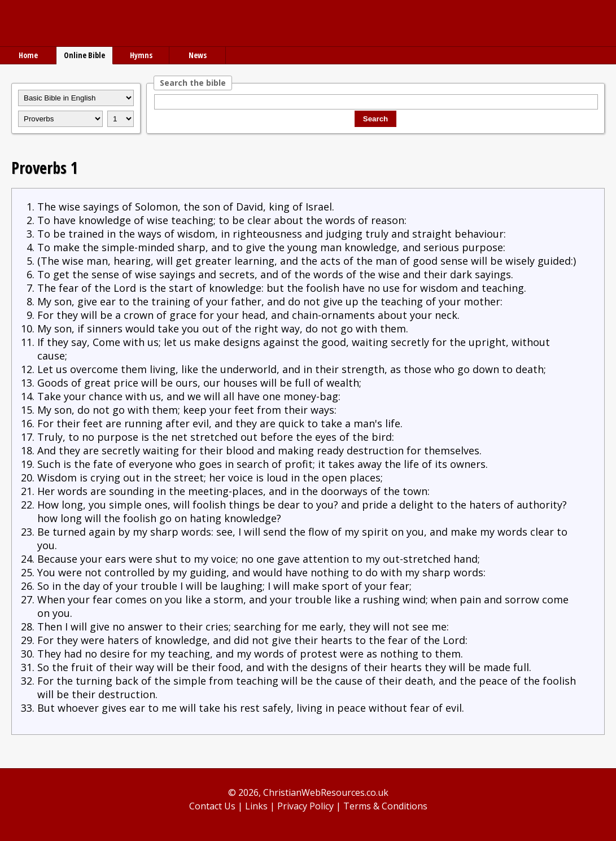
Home (28, 55)
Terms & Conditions (385, 806)
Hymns (141, 55)
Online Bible (84, 55)
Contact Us (212, 806)
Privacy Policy (305, 806)
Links (256, 806)
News (198, 55)
